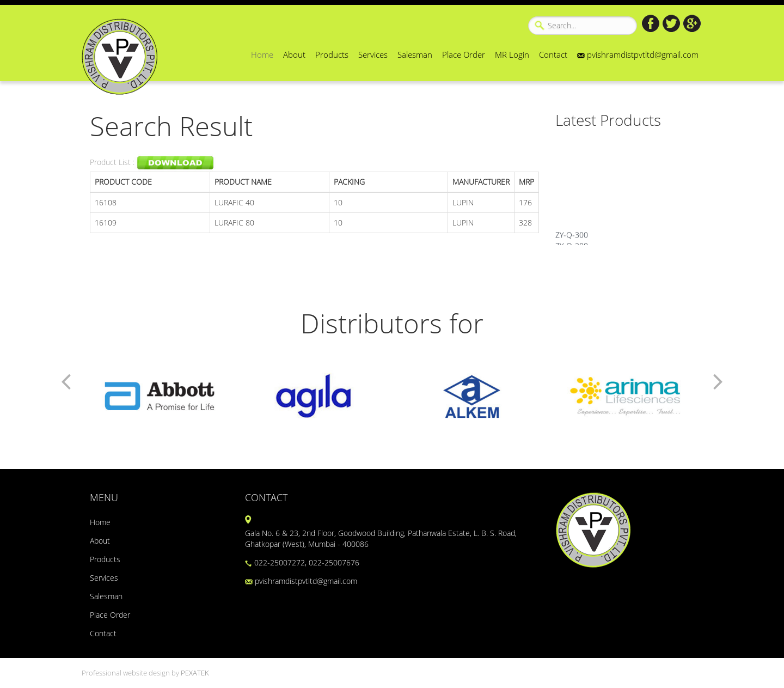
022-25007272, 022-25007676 (302, 562)
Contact (553, 54)
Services (373, 54)
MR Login (512, 54)
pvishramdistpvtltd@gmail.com (638, 54)
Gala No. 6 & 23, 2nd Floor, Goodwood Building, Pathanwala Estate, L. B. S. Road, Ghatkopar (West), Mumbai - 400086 (381, 538)
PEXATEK (195, 673)
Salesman (415, 54)
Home (262, 54)
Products (332, 54)
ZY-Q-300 (572, 238)
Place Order (464, 54)
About (294, 54)
